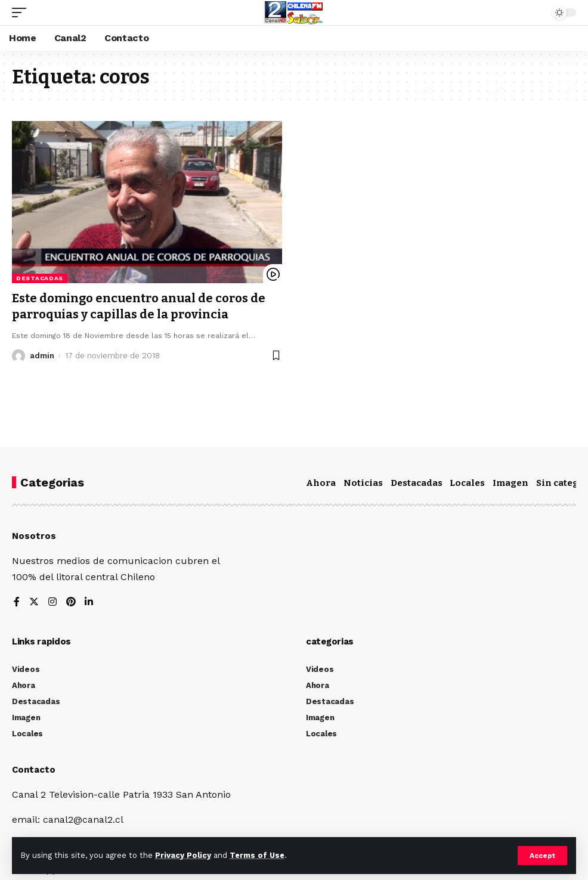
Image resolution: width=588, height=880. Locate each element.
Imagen (510, 483)
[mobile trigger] (22, 13)
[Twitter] (34, 602)
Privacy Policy (183, 855)
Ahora (321, 483)
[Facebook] (17, 602)
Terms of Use (257, 855)
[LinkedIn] (89, 602)
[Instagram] (52, 602)
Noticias (363, 483)
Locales (467, 483)
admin (42, 354)
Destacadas (40, 278)
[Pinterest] (71, 602)
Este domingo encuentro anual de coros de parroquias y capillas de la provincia (139, 306)
